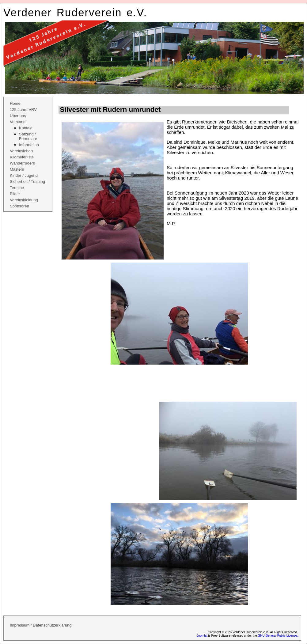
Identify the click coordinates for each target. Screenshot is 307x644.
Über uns (18, 116)
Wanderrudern (23, 163)
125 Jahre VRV (23, 110)
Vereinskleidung (24, 200)
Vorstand (18, 122)
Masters (17, 169)
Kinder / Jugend (24, 175)
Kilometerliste (22, 157)
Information (29, 145)
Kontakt (26, 128)
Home (15, 103)
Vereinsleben (21, 151)
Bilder (15, 194)
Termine (17, 188)
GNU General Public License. (278, 636)
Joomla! (202, 636)
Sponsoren (19, 206)
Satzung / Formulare (28, 136)
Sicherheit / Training (27, 182)
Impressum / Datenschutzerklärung (41, 625)
